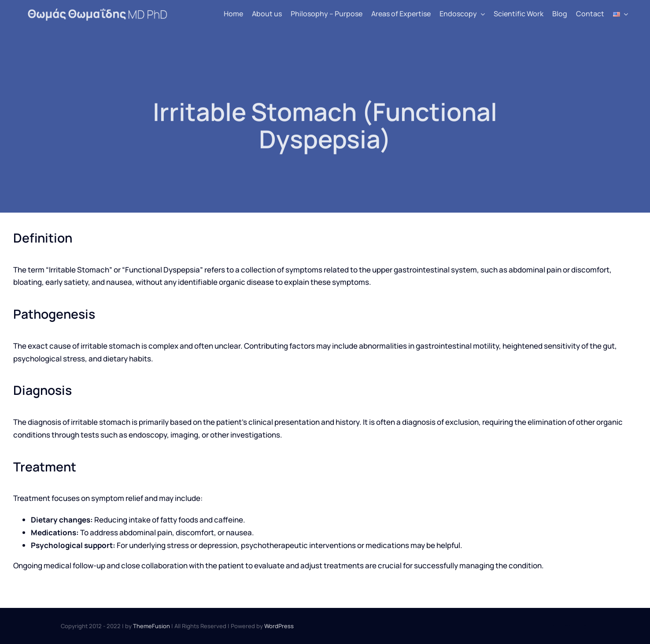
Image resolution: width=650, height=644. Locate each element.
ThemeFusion (151, 626)
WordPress (279, 626)
